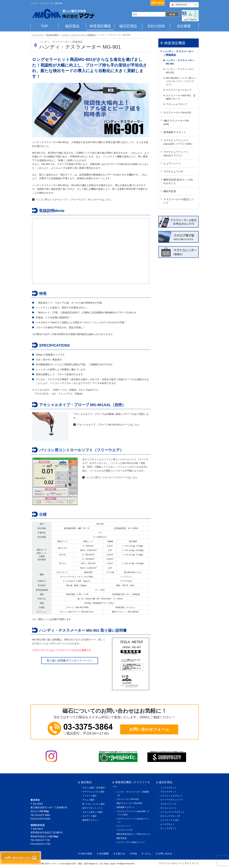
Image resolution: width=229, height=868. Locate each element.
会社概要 (184, 26)
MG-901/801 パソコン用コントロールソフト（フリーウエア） (181, 81)
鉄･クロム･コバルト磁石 (94, 804)
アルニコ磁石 (89, 800)
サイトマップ (192, 863)
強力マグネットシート (93, 808)
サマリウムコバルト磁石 (94, 792)
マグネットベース (169, 804)
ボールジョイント (169, 808)
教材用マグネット (91, 820)
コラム (148, 854)
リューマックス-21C (170, 820)
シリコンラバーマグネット (173, 812)
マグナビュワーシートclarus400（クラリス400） (179, 142)
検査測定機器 (100, 26)
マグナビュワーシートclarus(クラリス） (176, 154)
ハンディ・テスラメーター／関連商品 (179, 53)
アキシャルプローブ (177, 104)
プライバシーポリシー (170, 863)
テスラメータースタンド (179, 90)
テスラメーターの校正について (179, 201)
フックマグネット (169, 788)
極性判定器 (170, 191)
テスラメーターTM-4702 (177, 113)
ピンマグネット (168, 824)
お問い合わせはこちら (21, 858)
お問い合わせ (157, 3)
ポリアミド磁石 (90, 816)
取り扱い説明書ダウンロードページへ (70, 660)
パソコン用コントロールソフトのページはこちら (112, 477)
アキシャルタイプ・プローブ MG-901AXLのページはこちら (108, 425)
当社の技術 (156, 26)
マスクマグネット (169, 792)
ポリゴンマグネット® (171, 816)
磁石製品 (72, 26)
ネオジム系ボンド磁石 (93, 812)
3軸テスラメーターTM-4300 (176, 122)
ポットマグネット (169, 828)
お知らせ (120, 854)
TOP (45, 26)
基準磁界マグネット (175, 132)
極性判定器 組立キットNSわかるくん (178, 181)
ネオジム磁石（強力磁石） (95, 788)
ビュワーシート (172, 163)
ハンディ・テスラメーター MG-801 (180, 71)
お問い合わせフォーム (149, 729)
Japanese (179, 5)
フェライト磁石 (90, 796)
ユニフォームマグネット (172, 796)
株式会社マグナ (45, 785)
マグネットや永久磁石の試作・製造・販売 (69, 864)
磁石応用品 (128, 26)
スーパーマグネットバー (172, 800)
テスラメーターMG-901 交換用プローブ (181, 97)
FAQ (135, 854)
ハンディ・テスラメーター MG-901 (180, 62)
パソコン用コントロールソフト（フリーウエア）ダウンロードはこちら (73, 200)
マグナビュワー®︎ (173, 172)
